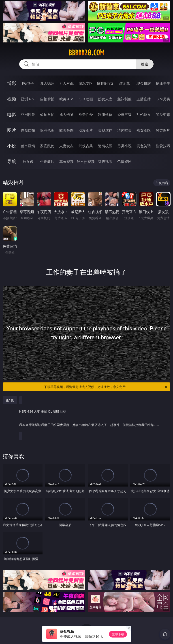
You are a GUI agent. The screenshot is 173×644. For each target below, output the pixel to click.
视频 (12, 99)
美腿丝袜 (105, 130)
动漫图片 (86, 130)
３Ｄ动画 (86, 99)
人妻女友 (66, 146)
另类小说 (124, 146)
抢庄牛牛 (163, 83)
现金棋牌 (144, 83)
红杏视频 (105, 162)
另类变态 (163, 115)
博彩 (12, 83)
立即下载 (118, 634)
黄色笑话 (144, 146)
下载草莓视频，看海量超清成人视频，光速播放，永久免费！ (106, 387)
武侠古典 (86, 146)
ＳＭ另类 (163, 99)
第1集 (10, 400)
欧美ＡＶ (66, 99)
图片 (12, 130)
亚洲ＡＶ (28, 99)
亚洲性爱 (28, 115)
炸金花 (124, 83)
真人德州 (47, 83)
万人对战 (66, 83)
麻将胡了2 (105, 83)
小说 (12, 146)
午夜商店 (47, 162)
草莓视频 (66, 162)
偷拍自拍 (47, 115)
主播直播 (144, 99)
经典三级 (124, 115)
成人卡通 (66, 115)
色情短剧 (124, 162)
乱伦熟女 (144, 115)
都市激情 (28, 146)
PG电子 (28, 83)
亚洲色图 (47, 130)
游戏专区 (86, 83)
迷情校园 (105, 146)
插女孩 (28, 162)
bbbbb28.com (86, 53)
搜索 (145, 64)
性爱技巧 (163, 146)
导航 (12, 161)
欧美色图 (66, 130)
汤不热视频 (86, 162)
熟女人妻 (105, 99)
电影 (12, 114)
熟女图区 (144, 130)
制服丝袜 (105, 115)
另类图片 (163, 130)
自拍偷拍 (47, 99)
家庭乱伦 (47, 146)
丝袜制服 (124, 99)
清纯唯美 (124, 130)
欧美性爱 (86, 115)
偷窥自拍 (28, 130)
